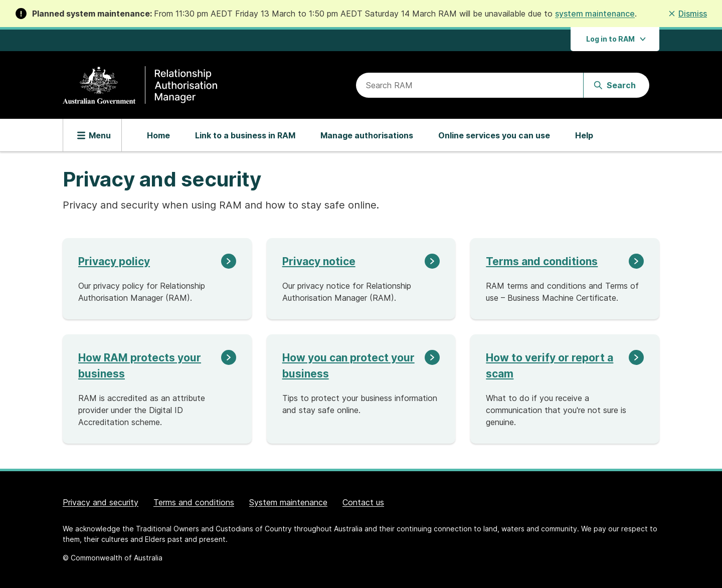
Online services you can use (494, 135)
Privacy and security (101, 502)
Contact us (363, 502)
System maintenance (288, 502)
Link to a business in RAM (245, 135)
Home (158, 135)
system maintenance (595, 14)
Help (584, 135)
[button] (687, 14)
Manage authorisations (367, 135)
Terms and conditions (194, 502)
